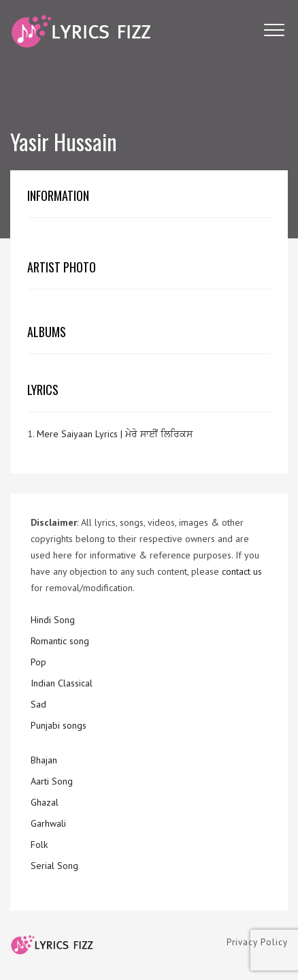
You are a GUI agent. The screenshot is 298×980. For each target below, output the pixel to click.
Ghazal (45, 802)
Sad (38, 704)
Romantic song (60, 641)
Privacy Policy (257, 942)
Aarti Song (52, 781)
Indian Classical (62, 683)
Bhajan (44, 760)
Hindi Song (53, 620)
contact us (242, 571)
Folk (39, 844)
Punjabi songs (59, 725)
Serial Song (54, 866)
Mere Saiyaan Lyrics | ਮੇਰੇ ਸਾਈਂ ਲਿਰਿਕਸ (115, 434)
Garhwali (48, 823)
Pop (38, 662)
